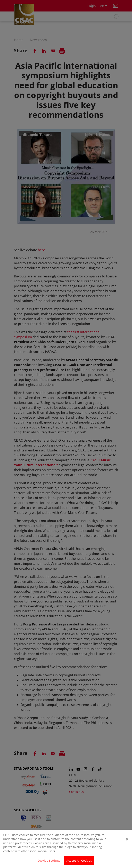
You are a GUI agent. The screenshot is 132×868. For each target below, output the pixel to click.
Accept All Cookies (79, 862)
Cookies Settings (49, 862)
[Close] (127, 841)
